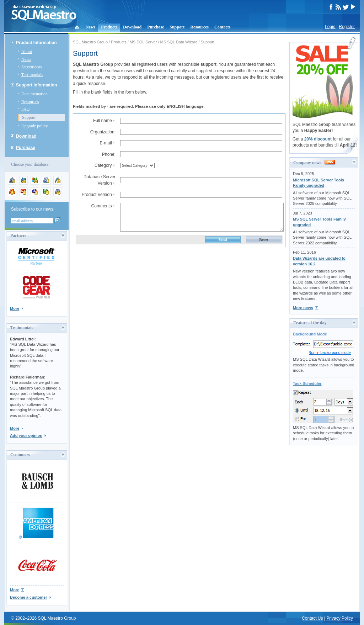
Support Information (36, 85)
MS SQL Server (143, 42)
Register (347, 27)
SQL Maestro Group (90, 42)
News (90, 27)
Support (177, 27)
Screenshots (31, 67)
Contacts (222, 27)
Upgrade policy (34, 126)
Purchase (156, 27)
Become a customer (29, 597)
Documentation (34, 94)
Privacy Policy (340, 618)
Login (330, 27)
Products (109, 27)
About (27, 52)
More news (303, 308)
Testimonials (32, 75)
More (15, 308)
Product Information (36, 43)
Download (132, 27)
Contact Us (312, 618)
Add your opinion (26, 435)
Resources (199, 27)
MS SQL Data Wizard (179, 42)
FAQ (25, 109)
